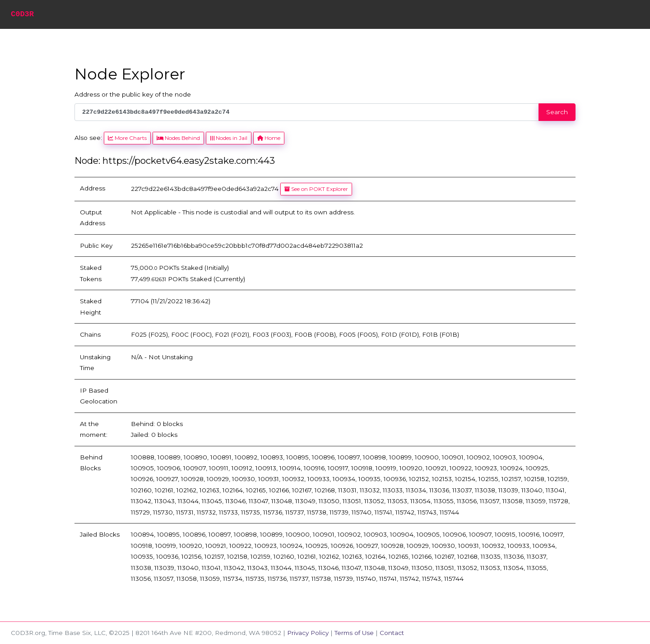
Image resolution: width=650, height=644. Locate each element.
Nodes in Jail (228, 138)
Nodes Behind (178, 138)
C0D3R (22, 14)
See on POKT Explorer (316, 189)
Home (269, 138)
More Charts (127, 138)
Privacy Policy (308, 633)
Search (557, 112)
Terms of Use (354, 633)
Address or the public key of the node (133, 94)
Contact (392, 633)
